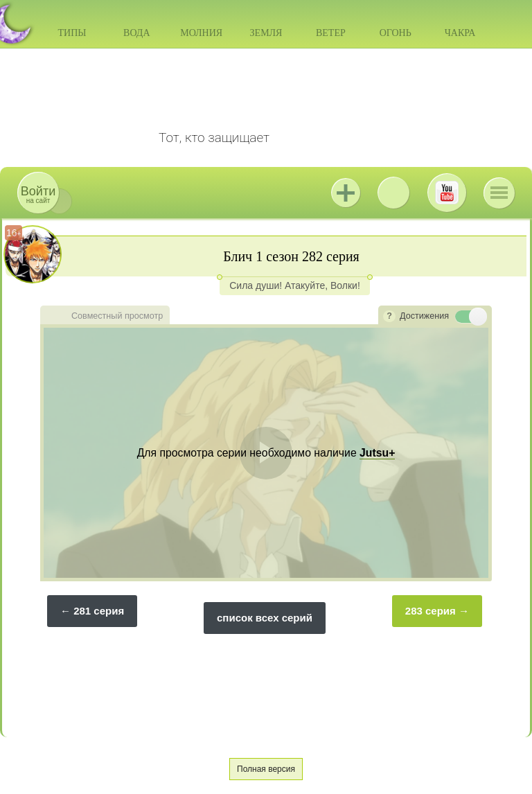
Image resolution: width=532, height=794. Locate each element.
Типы (72, 33)
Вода (136, 33)
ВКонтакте (393, 193)
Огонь (396, 33)
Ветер (331, 33)
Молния (201, 33)
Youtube (447, 193)
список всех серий (265, 618)
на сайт (38, 194)
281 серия (99, 611)
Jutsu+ (346, 193)
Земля (266, 33)
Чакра (460, 33)
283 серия (431, 611)
